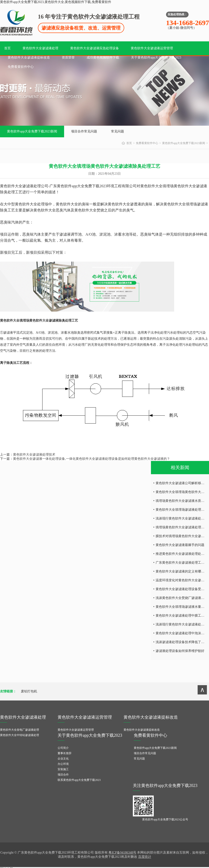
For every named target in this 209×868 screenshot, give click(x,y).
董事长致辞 (65, 753)
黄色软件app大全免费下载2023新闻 (32, 131)
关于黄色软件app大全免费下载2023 (156, 58)
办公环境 (63, 764)
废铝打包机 (29, 691)
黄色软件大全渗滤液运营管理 (152, 48)
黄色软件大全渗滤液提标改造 (29, 58)
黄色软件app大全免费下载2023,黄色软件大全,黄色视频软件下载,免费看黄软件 (56, 2)
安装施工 (63, 769)
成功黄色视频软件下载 (103, 58)
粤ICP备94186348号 (122, 853)
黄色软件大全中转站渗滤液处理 (20, 735)
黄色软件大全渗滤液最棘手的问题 (180, 545)
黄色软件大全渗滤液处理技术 (34, 455)
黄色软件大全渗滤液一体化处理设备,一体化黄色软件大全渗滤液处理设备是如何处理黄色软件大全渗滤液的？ (91, 459)
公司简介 (63, 748)
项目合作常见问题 (84, 131)
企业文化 (63, 759)
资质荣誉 (68, 58)
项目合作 (63, 775)
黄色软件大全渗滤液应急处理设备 (95, 48)
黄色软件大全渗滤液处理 (40, 48)
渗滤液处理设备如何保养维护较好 (180, 651)
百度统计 (145, 857)
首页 (7, 48)
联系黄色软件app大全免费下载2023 (79, 780)
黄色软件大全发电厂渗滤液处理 (20, 730)
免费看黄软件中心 (21, 67)
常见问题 (118, 131)
